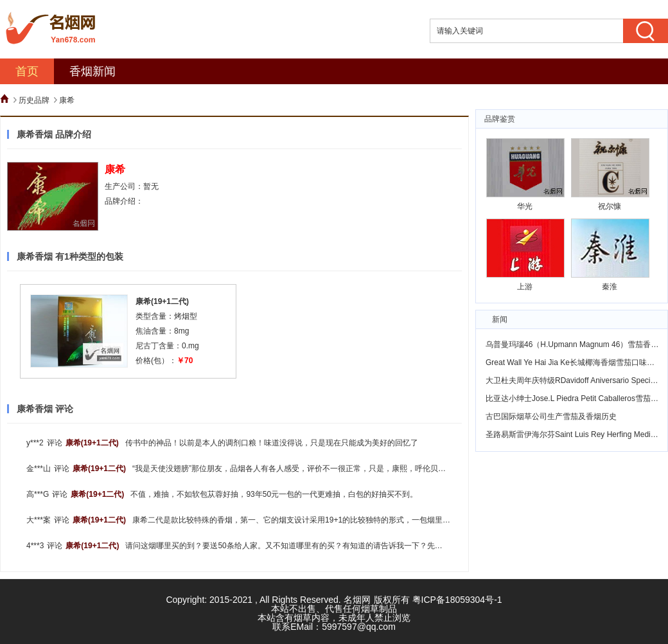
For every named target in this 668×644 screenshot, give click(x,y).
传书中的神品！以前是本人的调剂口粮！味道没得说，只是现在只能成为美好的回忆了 (272, 443)
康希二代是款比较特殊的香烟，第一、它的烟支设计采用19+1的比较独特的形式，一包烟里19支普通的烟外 (315, 520)
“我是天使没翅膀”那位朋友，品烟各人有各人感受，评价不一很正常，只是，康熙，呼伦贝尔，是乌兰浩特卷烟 (320, 469)
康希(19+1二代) (162, 301)
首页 (27, 71)
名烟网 (357, 600)
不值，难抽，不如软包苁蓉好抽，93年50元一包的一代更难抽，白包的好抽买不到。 (274, 494)
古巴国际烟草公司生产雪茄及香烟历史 (551, 416)
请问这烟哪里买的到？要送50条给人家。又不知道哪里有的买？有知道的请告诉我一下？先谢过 (287, 546)
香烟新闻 (92, 71)
